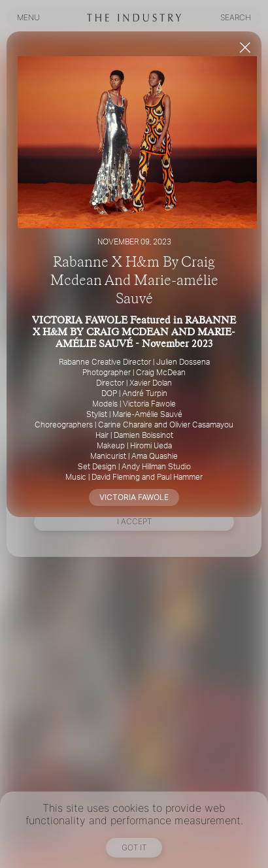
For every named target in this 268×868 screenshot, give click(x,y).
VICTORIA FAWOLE (134, 497)
